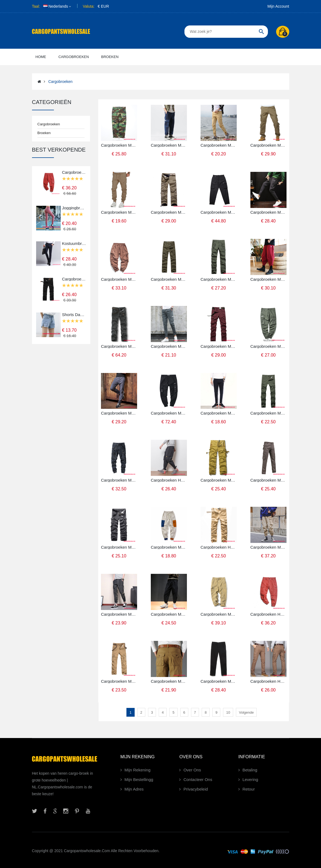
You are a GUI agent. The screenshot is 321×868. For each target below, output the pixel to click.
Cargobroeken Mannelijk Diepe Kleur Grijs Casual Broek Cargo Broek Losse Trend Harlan (268, 212)
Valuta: (89, 6)
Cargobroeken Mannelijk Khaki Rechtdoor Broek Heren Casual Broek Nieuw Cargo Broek (169, 681)
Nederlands (56, 6)
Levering (250, 779)
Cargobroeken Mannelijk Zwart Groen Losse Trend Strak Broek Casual (219, 413)
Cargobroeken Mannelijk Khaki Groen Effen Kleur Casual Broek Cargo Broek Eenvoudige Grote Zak (219, 614)
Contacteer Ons (198, 779)
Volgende (246, 712)
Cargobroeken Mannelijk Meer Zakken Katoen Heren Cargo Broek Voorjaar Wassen (169, 279)
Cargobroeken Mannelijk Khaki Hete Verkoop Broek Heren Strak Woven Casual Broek (119, 212)
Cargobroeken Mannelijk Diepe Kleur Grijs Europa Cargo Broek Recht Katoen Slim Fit (219, 681)
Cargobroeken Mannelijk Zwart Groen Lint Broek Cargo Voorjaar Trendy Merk (169, 413)
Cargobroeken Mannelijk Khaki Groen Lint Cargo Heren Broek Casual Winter (268, 547)
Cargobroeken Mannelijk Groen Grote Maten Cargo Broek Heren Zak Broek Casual (268, 413)
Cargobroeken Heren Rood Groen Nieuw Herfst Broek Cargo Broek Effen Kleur (268, 614)
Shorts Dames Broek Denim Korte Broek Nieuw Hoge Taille (74, 315)
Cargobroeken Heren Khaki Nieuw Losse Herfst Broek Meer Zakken (219, 547)
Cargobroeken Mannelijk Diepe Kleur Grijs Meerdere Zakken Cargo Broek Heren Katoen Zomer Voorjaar (169, 346)
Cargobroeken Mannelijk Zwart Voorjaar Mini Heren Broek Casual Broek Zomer (219, 212)
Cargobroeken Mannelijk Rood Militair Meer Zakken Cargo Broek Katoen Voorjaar (219, 346)
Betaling (250, 770)
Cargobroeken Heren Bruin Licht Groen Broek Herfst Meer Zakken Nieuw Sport (268, 681)
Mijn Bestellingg (139, 779)
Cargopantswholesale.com (87, 851)
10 (228, 712)
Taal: (36, 6)
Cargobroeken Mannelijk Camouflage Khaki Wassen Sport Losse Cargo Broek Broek (219, 480)
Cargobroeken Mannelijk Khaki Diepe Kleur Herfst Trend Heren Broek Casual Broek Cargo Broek (268, 145)
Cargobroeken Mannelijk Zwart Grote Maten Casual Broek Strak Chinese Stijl (169, 614)
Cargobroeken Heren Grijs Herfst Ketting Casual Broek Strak (169, 480)
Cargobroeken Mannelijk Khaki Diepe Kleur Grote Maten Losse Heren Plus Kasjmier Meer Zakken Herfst (169, 212)
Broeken (44, 133)
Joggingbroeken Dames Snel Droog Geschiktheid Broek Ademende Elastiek (74, 208)
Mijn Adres (134, 789)
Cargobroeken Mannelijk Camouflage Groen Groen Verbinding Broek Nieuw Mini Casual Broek (119, 614)
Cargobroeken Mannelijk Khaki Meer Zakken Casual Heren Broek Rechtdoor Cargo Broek (119, 681)
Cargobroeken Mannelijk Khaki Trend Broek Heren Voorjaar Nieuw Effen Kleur (219, 145)
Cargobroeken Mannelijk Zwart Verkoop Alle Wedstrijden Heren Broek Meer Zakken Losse (74, 279)
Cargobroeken (60, 82)
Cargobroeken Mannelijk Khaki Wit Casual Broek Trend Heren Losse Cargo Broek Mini (169, 547)
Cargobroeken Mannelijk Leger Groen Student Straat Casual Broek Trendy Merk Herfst (268, 346)
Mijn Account (278, 6)
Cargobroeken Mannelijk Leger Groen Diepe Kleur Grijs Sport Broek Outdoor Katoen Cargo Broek (268, 480)
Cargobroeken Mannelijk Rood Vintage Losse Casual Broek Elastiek (119, 279)
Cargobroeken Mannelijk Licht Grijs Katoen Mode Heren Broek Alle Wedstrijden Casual (119, 413)
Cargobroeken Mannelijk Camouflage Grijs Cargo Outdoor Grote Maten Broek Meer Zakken (119, 547)
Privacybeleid (196, 789)
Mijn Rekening (138, 770)
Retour (249, 789)
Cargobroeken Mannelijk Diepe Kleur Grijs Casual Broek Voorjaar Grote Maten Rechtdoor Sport (119, 346)
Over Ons (192, 770)
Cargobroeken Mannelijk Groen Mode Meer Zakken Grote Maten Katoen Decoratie (219, 279)
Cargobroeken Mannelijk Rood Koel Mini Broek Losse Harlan (268, 279)
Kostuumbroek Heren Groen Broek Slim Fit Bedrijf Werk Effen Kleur (74, 243)
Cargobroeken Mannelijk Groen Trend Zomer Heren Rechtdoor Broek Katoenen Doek (169, 145)
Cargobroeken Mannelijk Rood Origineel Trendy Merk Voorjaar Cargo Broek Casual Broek (74, 172)
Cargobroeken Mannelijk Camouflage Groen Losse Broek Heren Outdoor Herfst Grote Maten (119, 480)
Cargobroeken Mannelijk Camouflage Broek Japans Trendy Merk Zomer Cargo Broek (119, 145)
